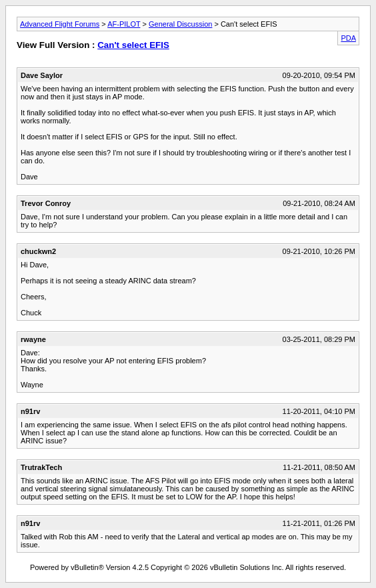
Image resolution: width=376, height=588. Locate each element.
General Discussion (180, 24)
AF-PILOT (124, 24)
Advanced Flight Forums (60, 24)
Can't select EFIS (133, 45)
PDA (348, 38)
